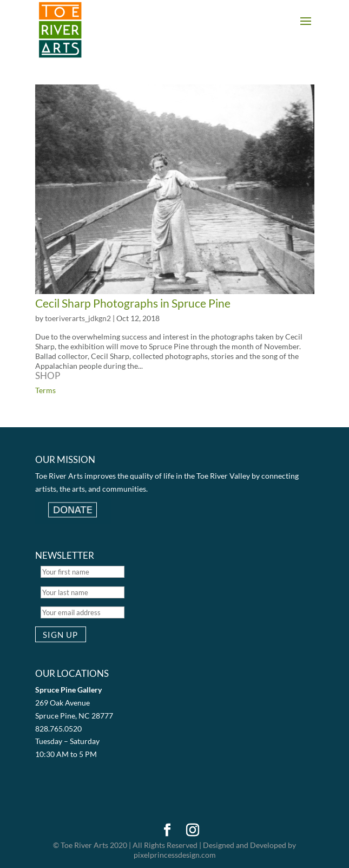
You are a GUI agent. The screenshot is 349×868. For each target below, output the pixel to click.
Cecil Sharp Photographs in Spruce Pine (133, 303)
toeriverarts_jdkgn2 (78, 318)
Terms (45, 390)
